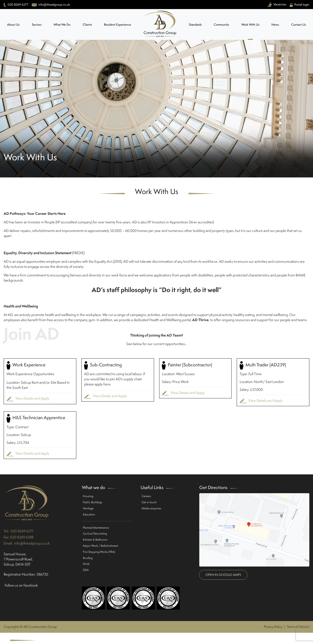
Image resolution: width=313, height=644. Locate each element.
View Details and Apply (28, 399)
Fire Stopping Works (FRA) (99, 552)
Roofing (88, 558)
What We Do (62, 25)
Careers (146, 496)
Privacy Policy (273, 627)
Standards (195, 25)
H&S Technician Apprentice (36, 418)
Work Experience (26, 365)
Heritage (88, 508)
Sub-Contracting (103, 365)
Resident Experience (117, 25)
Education (89, 514)
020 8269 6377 (22, 531)
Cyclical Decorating (95, 533)
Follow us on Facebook (21, 585)
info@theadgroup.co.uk (32, 543)
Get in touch (149, 502)
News (275, 25)
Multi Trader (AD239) (263, 365)
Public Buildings (93, 502)
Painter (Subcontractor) (187, 365)
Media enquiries (151, 508)
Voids (86, 564)
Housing (88, 496)
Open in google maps (223, 575)
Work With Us (250, 25)
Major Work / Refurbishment (101, 546)
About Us (13, 25)
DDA (86, 570)
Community (221, 25)
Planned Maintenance (96, 528)
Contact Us (299, 25)
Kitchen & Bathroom (95, 540)
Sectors (37, 25)
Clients (87, 25)
